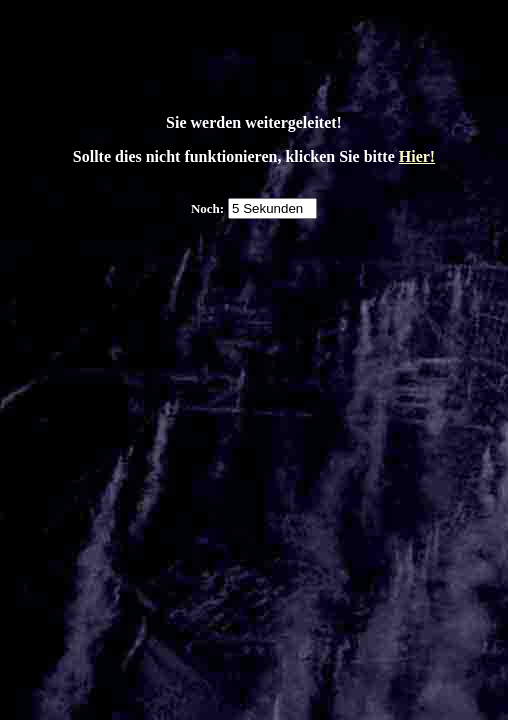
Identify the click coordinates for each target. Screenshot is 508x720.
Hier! (417, 156)
